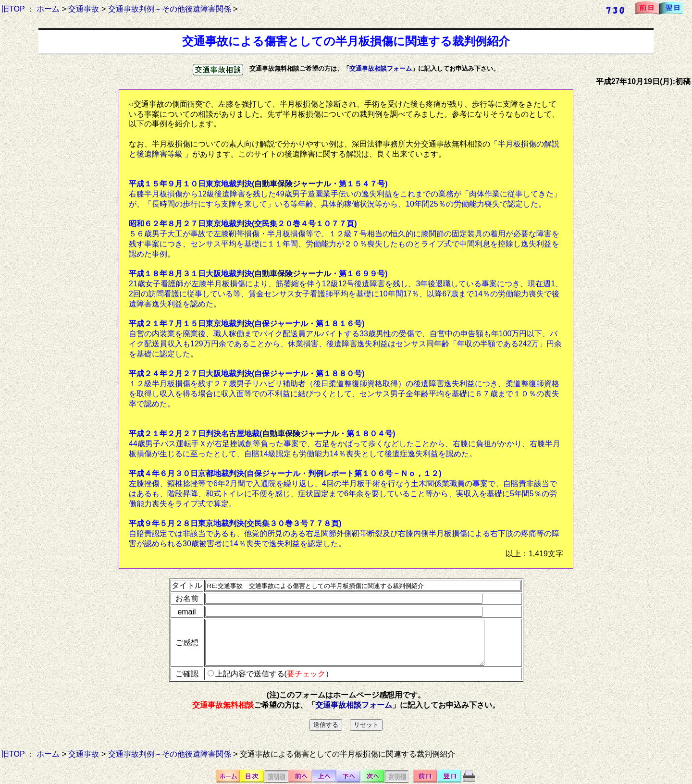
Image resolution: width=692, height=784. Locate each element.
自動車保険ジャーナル (293, 184)
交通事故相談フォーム (381, 68)
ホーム (48, 9)
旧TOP (13, 9)
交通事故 (84, 9)
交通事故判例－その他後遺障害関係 (170, 9)
